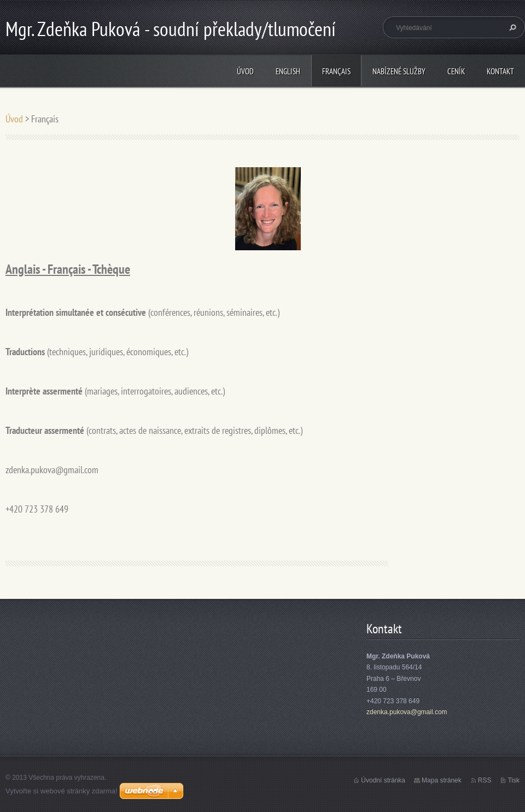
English (288, 71)
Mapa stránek (442, 780)
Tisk (514, 780)
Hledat (511, 27)
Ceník (456, 71)
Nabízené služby (399, 71)
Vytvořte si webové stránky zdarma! (62, 791)
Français (336, 71)
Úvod (245, 71)
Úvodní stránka (383, 780)
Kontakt (500, 71)
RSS (485, 780)
